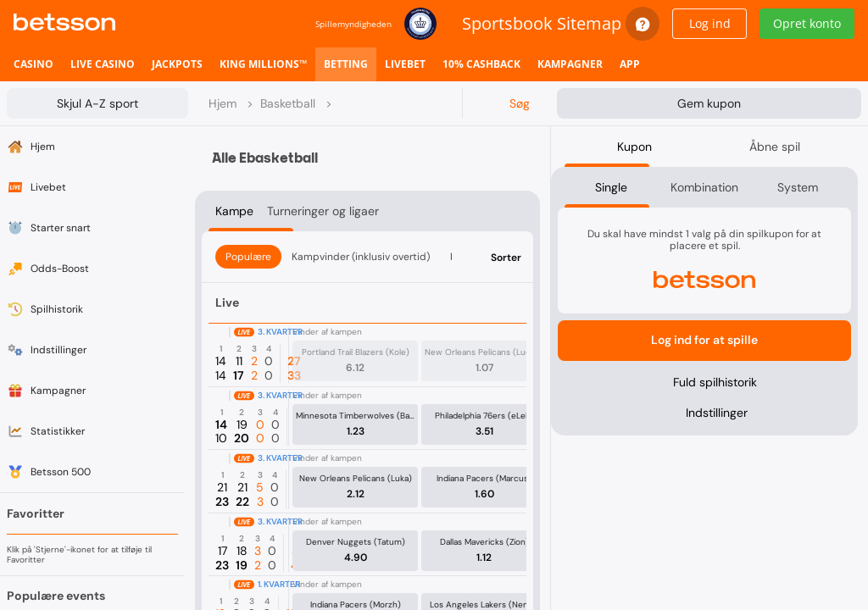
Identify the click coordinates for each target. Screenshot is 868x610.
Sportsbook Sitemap (542, 23)
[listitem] (33, 64)
